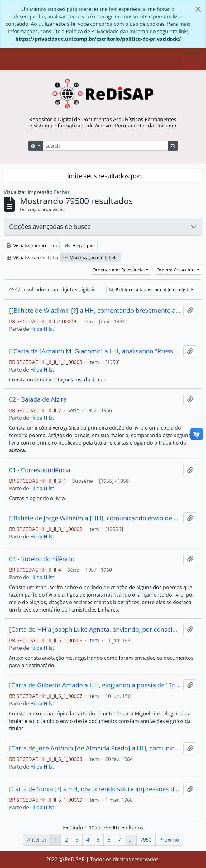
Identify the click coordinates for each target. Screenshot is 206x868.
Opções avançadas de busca (50, 226)
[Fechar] (198, 9)
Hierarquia (80, 245)
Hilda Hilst (42, 329)
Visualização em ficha (32, 258)
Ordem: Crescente (176, 270)
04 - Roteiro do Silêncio (42, 559)
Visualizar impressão (32, 245)
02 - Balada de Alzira (38, 399)
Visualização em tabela (91, 258)
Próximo (169, 840)
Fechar (62, 192)
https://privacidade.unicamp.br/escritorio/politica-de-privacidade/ (98, 39)
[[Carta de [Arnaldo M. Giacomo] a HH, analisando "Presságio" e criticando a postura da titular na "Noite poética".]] (95, 351)
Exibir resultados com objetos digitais (152, 290)
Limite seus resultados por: (103, 176)
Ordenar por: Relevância (119, 270)
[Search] (105, 146)
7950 (146, 840)
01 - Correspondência (40, 470)
